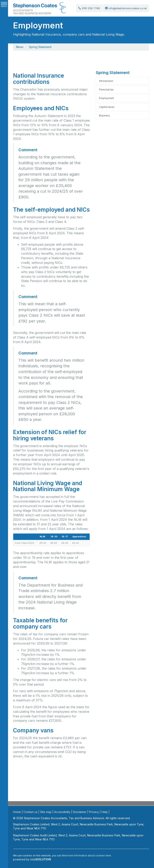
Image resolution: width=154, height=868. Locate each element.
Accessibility (62, 812)
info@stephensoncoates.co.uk (126, 8)
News (20, 47)
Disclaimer (80, 812)
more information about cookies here (89, 855)
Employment (106, 98)
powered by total (32, 859)
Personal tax (106, 90)
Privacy (94, 812)
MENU (4, 5)
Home (17, 812)
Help (105, 812)
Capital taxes (107, 107)
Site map (46, 812)
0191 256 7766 (89, 8)
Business (104, 116)
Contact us (30, 812)
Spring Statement (40, 47)
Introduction (106, 81)
